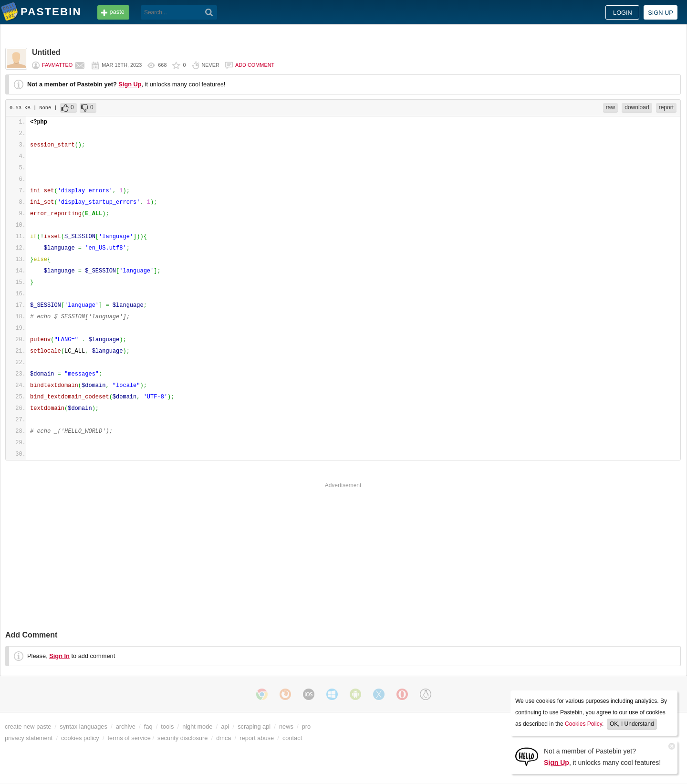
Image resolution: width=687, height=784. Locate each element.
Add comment (255, 65)
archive (126, 727)
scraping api (254, 727)
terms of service (129, 738)
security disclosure (182, 738)
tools (167, 727)
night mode (197, 727)
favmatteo (57, 65)
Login (623, 13)
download (637, 107)
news (286, 727)
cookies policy (80, 738)
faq (148, 727)
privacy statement (29, 738)
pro (307, 727)
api (225, 727)
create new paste (28, 727)
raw (610, 107)
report (666, 107)
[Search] (209, 12)
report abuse (257, 738)
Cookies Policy (583, 724)
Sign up (661, 13)
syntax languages (83, 727)
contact (292, 738)
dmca (224, 738)
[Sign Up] (527, 756)
